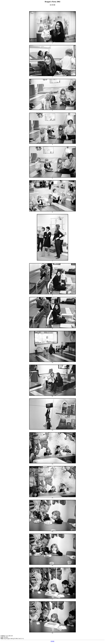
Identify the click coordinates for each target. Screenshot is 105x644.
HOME (52, 641)
